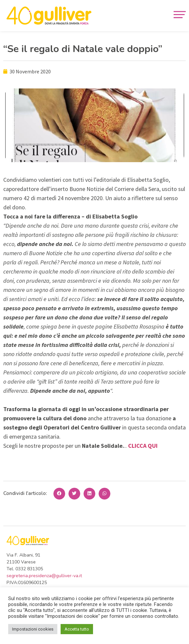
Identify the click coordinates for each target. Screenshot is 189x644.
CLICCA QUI (143, 446)
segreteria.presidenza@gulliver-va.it (44, 576)
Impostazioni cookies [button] (33, 629)
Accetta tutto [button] (77, 629)
